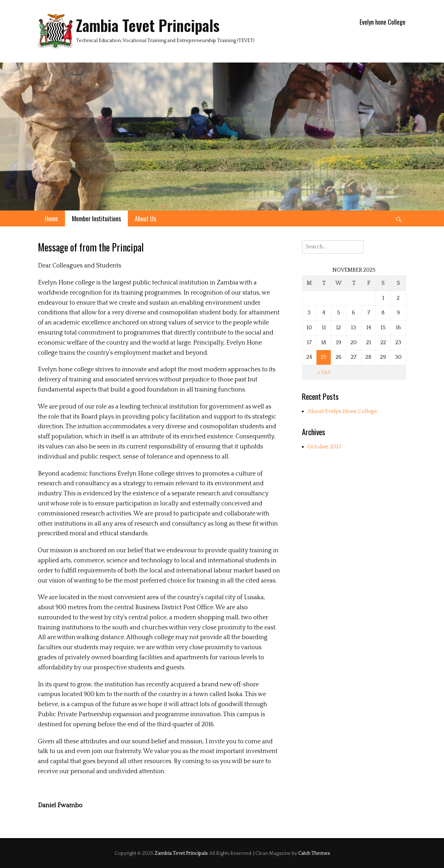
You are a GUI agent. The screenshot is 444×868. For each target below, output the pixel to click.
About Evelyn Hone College (342, 411)
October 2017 (324, 447)
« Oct (324, 372)
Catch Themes (314, 853)
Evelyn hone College (383, 22)
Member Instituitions (96, 218)
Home (51, 218)
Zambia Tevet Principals (148, 25)
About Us (145, 218)
